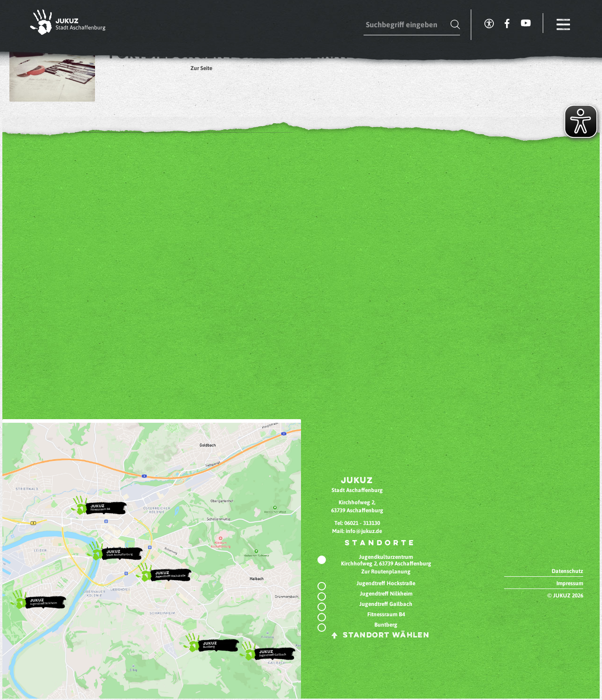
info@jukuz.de (364, 531)
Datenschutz (567, 571)
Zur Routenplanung (386, 572)
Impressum (570, 583)
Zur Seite (201, 68)
